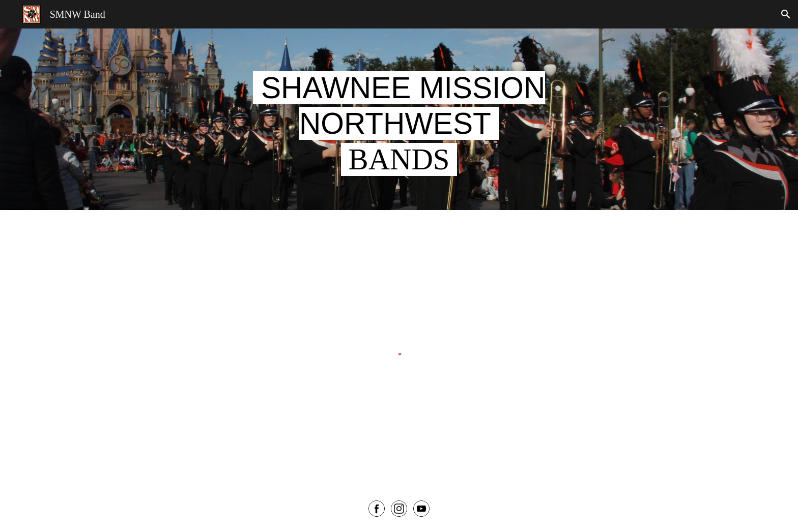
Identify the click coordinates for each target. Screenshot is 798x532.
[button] (786, 14)
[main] (399, 119)
